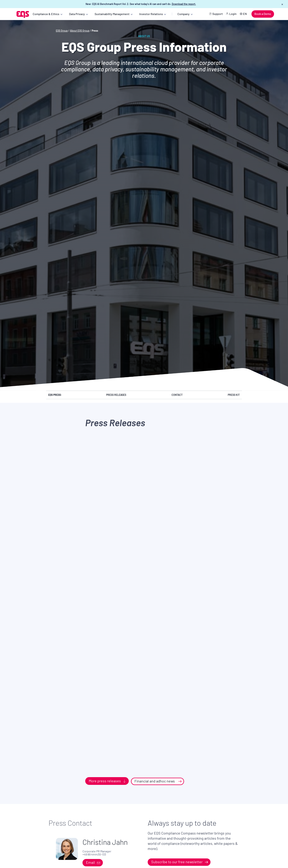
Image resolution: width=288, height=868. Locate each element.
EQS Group (62, 31)
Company (183, 14)
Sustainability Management (112, 14)
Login (233, 14)
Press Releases (116, 395)
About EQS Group (80, 31)
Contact (177, 395)
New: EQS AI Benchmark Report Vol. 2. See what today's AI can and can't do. (141, 4)
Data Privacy (77, 14)
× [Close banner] (282, 4)
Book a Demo (263, 14)
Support (218, 14)
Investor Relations (151, 14)
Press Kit (234, 395)
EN (245, 14)
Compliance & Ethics (46, 14)
